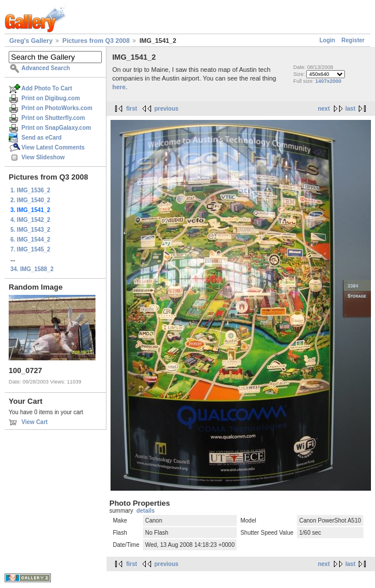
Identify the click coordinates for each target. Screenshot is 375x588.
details (146, 511)
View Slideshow (43, 157)
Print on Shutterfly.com (53, 118)
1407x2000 (328, 81)
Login (327, 40)
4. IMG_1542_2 (30, 220)
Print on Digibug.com (51, 98)
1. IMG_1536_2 (30, 190)
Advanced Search (46, 68)
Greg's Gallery (31, 41)
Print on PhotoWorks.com (57, 108)
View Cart (34, 422)
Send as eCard (41, 138)
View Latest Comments (53, 147)
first (132, 109)
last (350, 109)
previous (167, 109)
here (119, 87)
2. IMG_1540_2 (30, 200)
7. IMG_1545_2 (30, 249)
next (324, 109)
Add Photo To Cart (47, 88)
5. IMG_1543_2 (30, 230)
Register (353, 40)
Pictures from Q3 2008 (96, 41)
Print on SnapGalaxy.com (56, 128)
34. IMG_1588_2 (32, 269)
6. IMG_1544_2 (30, 240)
